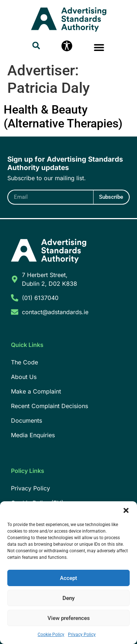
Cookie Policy (51, 635)
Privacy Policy (82, 635)
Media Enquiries (33, 435)
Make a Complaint (36, 391)
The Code (24, 362)
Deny (68, 598)
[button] (126, 510)
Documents (26, 420)
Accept (68, 578)
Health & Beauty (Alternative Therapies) (63, 116)
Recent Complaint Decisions (50, 406)
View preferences (69, 618)
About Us (24, 377)
